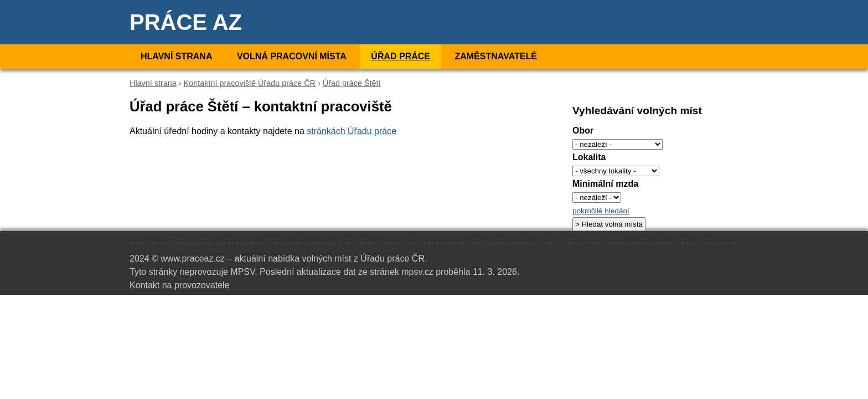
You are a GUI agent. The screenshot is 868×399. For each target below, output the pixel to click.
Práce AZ (186, 22)
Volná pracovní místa (292, 56)
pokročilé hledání (601, 211)
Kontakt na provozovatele (180, 285)
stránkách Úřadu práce (352, 131)
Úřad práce (401, 56)
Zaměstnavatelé (495, 56)
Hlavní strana (176, 56)
